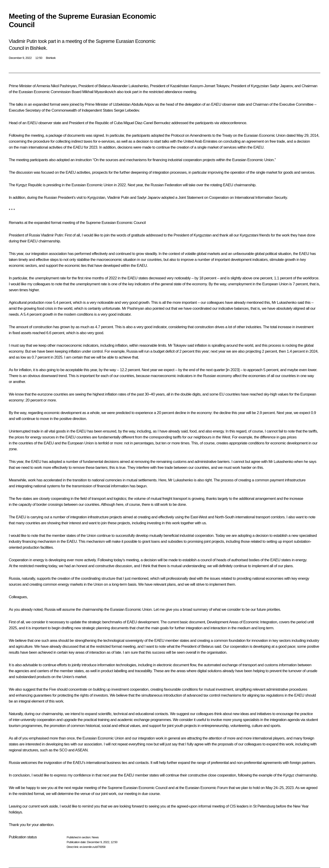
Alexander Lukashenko (130, 86)
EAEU (71, 172)
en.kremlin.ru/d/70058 (92, 847)
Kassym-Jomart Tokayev (209, 86)
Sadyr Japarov (281, 86)
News (95, 837)
